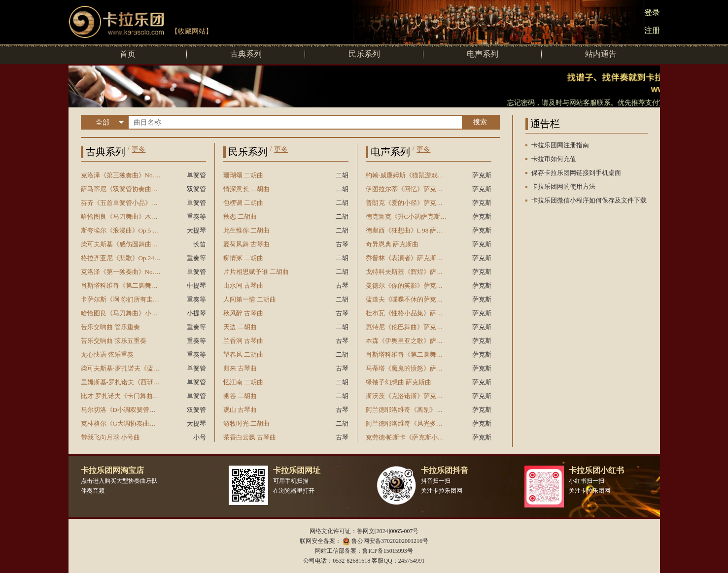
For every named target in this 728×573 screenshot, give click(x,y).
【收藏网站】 (192, 31)
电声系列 (483, 54)
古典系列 (246, 54)
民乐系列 (364, 54)
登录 (652, 13)
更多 (139, 150)
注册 (652, 30)
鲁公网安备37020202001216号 (390, 541)
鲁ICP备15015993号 (388, 551)
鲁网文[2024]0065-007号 (388, 531)
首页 (128, 54)
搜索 (480, 122)
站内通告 (601, 54)
